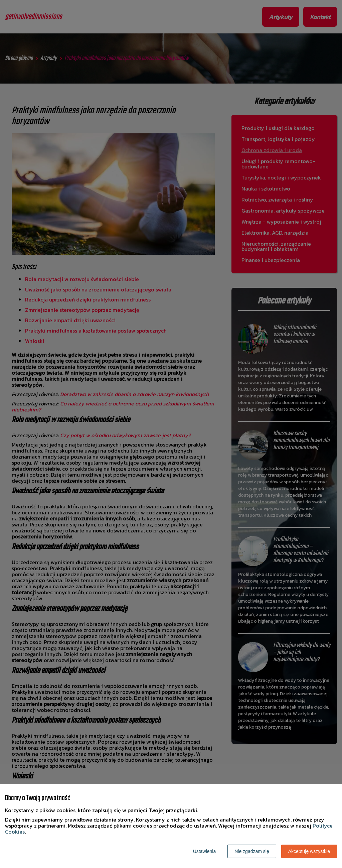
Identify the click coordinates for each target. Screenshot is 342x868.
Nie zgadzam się (252, 851)
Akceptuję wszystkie (309, 851)
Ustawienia (204, 851)
